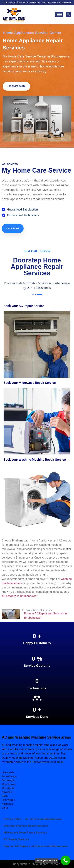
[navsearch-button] (69, 15)
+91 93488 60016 (16, 86)
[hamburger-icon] (59, 15)
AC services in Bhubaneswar (20, 596)
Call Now (13, 228)
